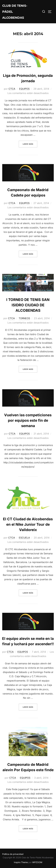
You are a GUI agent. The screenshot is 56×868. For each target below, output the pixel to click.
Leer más (30, 144)
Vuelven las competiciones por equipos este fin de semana (28, 420)
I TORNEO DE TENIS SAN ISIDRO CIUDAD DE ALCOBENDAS (28, 305)
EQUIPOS (24, 89)
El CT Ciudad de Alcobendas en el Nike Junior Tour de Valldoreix (28, 524)
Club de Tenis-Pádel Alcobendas (15, 12)
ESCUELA (24, 538)
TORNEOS (24, 318)
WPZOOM (37, 862)
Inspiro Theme (21, 862)
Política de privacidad (13, 854)
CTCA (12, 89)
